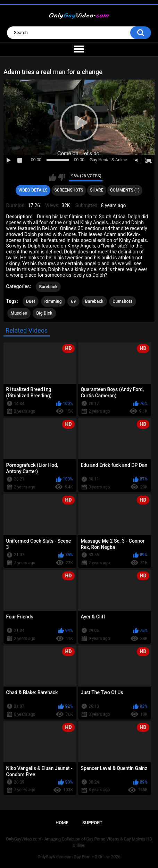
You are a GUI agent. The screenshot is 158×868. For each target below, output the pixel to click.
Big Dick (44, 313)
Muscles (19, 313)
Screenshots (69, 190)
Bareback (48, 287)
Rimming (53, 301)
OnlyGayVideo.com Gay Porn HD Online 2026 (79, 857)
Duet (31, 301)
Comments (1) (125, 190)
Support (92, 823)
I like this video (53, 177)
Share (97, 190)
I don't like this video (62, 177)
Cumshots (122, 301)
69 (73, 301)
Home (62, 823)
